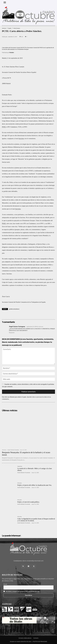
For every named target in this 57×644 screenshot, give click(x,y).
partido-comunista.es (14, 309)
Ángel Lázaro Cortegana (17, 326)
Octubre (12, 52)
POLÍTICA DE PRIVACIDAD (40, 642)
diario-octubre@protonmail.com (33, 561)
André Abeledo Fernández (13, 450)
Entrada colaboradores (25, 638)
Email (5, 584)
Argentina (20, 466)
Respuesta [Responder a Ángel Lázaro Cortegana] (12, 333)
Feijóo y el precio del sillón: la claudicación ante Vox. (35, 485)
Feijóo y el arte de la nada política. (28, 502)
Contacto (36, 638)
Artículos (4, 28)
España (10, 28)
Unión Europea (17, 28)
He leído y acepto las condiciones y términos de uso (23, 591)
